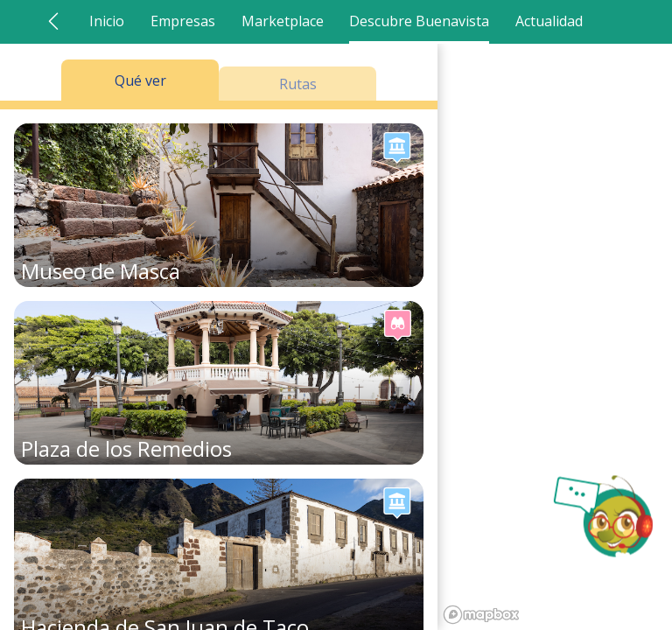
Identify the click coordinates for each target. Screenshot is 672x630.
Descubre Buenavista (419, 21)
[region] (555, 337)
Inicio (107, 21)
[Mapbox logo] (481, 615)
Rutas (298, 84)
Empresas (183, 21)
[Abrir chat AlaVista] (602, 516)
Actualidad (549, 21)
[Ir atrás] (53, 21)
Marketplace (283, 21)
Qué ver (140, 80)
